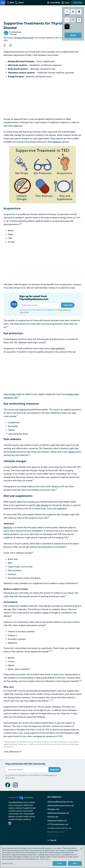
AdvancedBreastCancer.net (60, 802)
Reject (75, 863)
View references (13, 752)
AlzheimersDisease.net (58, 813)
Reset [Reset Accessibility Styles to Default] (73, 35)
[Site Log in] (66, 3)
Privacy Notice (63, 310)
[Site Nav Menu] (11, 3)
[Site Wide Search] (19, 3)
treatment (57, 142)
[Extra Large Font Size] (79, 12)
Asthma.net (53, 817)
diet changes (42, 505)
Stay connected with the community (25, 764)
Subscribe (77, 3)
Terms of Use (24, 312)
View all (52, 840)
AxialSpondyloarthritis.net (59, 828)
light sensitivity (58, 348)
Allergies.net (53, 809)
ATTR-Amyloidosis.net (58, 824)
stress (45, 613)
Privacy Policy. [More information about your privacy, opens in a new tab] (45, 859)
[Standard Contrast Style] (67, 20)
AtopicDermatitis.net (57, 821)
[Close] (81, 848)
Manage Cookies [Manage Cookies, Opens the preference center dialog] (7, 863)
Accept (60, 863)
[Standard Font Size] (67, 12)
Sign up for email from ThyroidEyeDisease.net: (34, 298)
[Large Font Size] (73, 12)
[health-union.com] (21, 797)
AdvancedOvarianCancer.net (61, 806)
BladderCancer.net (56, 832)
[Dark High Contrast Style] (67, 27)
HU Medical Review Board (24, 38)
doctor (72, 452)
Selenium (8, 527)
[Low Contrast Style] (73, 20)
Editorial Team (16, 32)
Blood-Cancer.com (56, 836)
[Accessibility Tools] (54, 3)
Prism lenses (10, 394)
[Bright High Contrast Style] (79, 20)
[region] (42, 856)
